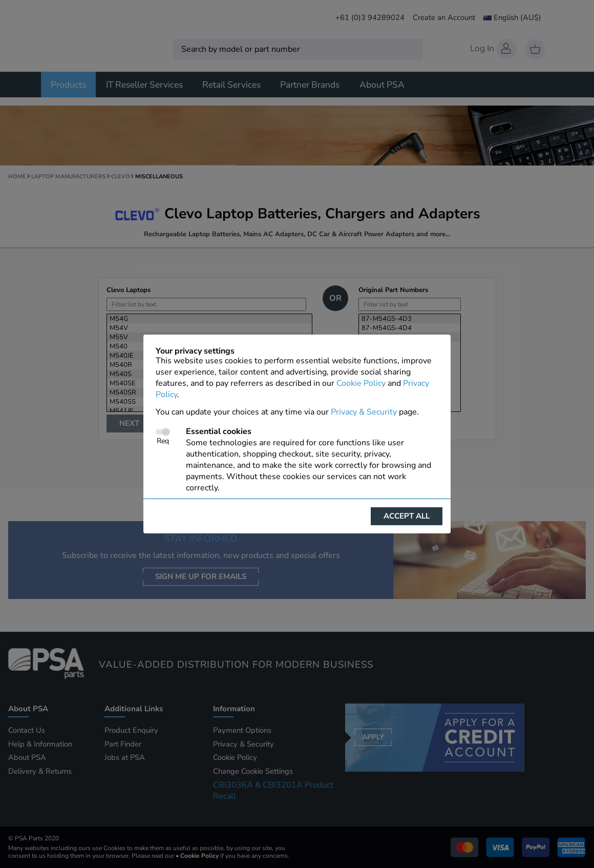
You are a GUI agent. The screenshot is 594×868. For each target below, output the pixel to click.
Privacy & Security (364, 412)
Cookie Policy (361, 383)
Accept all (407, 516)
